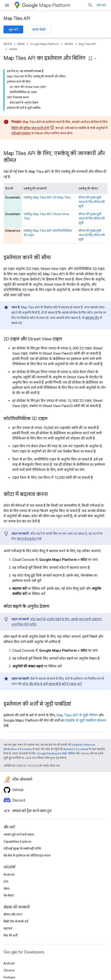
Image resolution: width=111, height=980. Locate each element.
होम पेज (8, 44)
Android (9, 875)
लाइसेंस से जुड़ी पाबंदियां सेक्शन (86, 720)
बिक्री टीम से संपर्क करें (16, 921)
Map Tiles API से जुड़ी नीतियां (77, 715)
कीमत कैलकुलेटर (27, 539)
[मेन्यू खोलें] (7, 5)
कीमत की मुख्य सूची (90, 197)
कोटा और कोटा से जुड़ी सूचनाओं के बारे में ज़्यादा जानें (52, 684)
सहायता (8, 928)
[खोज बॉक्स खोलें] (90, 5)
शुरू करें (13, 29)
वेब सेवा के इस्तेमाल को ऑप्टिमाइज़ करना (27, 856)
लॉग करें (101, 5)
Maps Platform (46, 5)
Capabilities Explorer (18, 842)
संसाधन (13, 49)
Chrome (9, 970)
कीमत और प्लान (13, 914)
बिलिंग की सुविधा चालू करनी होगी (30, 128)
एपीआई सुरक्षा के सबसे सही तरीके (22, 849)
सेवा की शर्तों (11, 935)
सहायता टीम (92, 318)
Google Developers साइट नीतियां (56, 753)
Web (7, 888)
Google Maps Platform (45, 44)
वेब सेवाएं (9, 895)
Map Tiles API (17, 18)
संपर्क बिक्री (39, 29)
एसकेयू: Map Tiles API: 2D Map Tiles (47, 197)
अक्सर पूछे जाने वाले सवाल (19, 835)
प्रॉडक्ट (21, 44)
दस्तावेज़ (69, 44)
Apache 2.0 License (76, 749)
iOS (6, 881)
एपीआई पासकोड (21, 133)
